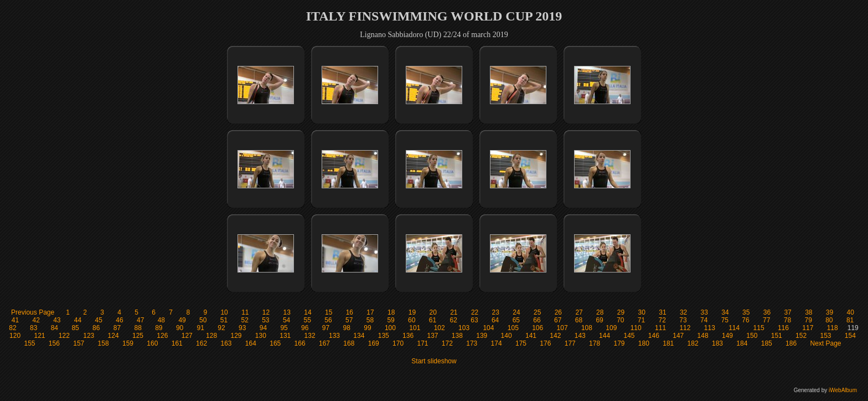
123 (89, 336)
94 (263, 328)
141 (531, 336)
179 (619, 343)
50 (203, 320)
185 (767, 343)
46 (119, 320)
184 (742, 343)
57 (349, 320)
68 (579, 320)
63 (474, 320)
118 (833, 328)
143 (580, 336)
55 (308, 320)
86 (96, 328)
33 (704, 312)
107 (562, 328)
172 (447, 343)
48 (161, 320)
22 (475, 312)
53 (265, 320)
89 (159, 328)
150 (752, 336)
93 (242, 328)
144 (604, 336)
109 (611, 328)
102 (440, 328)
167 (324, 343)
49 (182, 320)
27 (579, 312)
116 (783, 328)
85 (75, 328)
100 (390, 328)
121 (39, 336)
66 (537, 320)
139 (482, 336)
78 (787, 320)
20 (433, 312)
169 (374, 343)
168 (349, 343)
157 (79, 343)
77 (766, 320)
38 (808, 312)
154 (850, 336)
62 (454, 320)
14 (308, 312)
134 (359, 336)
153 (825, 336)
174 (497, 343)
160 (152, 343)
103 (464, 328)
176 (545, 343)
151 (777, 336)
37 (787, 312)
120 (15, 336)
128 (211, 336)
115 (759, 328)
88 (138, 328)
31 (662, 312)
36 (767, 312)
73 (683, 320)
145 (629, 336)
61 (433, 320)
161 (177, 343)
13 (287, 312)
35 (746, 312)
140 (507, 336)
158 (104, 343)
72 (662, 320)
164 (251, 343)
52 (244, 320)
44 (78, 320)
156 (54, 343)
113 (710, 328)
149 (727, 336)
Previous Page (33, 312)
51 (224, 320)
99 (367, 328)
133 (334, 336)
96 (305, 328)
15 (329, 312)
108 (587, 328)
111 (660, 328)
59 (391, 320)
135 (384, 336)
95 (284, 328)
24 (516, 312)
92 (221, 328)
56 (328, 320)
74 (704, 320)
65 (516, 320)
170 (398, 343)
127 (187, 336)
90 (180, 328)
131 (285, 336)
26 (558, 312)
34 (725, 312)
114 (734, 328)
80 (829, 320)
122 (64, 336)
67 (558, 320)
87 (117, 328)
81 (850, 320)
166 (300, 343)
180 (644, 343)
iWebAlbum (843, 390)
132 (310, 336)
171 (422, 343)
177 (570, 343)
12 (266, 312)
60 (412, 320)
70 (620, 320)
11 (245, 312)
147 (678, 336)
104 (488, 328)
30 (642, 312)
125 (138, 336)
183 (717, 343)
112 (685, 328)
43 (57, 320)
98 (347, 328)
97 (326, 328)
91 (201, 328)
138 (457, 336)
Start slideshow (434, 361)
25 (537, 312)
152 (801, 336)
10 (224, 312)
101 (415, 328)
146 (654, 336)
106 (538, 328)
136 (408, 336)
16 (350, 312)
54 (286, 320)
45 (99, 320)
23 (496, 312)
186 (791, 343)
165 (275, 343)
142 (555, 336)
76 (745, 320)
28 (600, 312)
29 (621, 312)
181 (668, 343)
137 (432, 336)
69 (599, 320)
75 (725, 320)
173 (472, 343)
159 (128, 343)
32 (683, 312)
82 (12, 328)
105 (513, 328)
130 (261, 336)
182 (693, 343)
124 (113, 336)
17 (370, 312)
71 (641, 320)
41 (15, 320)
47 (140, 320)
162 (201, 343)
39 (830, 312)
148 (703, 336)
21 (454, 312)
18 (391, 312)
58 (370, 320)
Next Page (825, 343)
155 (29, 343)
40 (851, 312)
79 (808, 320)
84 (55, 328)
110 (636, 328)
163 (226, 343)
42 (36, 320)
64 (495, 320)
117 (808, 328)
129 (236, 336)
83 (33, 328)
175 (521, 343)
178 (595, 343)
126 (162, 336)
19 (412, 312)
